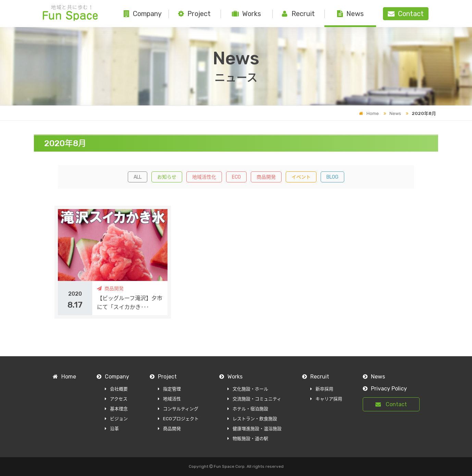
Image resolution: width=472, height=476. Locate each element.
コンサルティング (178, 409)
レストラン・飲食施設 (252, 419)
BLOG (332, 177)
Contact (391, 404)
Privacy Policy (385, 389)
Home (369, 113)
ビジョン (116, 419)
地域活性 (169, 399)
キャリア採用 (326, 399)
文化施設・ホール (248, 389)
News (350, 14)
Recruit (298, 14)
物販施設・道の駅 (248, 439)
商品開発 (266, 177)
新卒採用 (322, 389)
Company (143, 14)
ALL (138, 177)
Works (246, 14)
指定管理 (169, 389)
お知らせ (167, 177)
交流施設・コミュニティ (254, 399)
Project (194, 14)
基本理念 (116, 409)
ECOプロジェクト (178, 419)
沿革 (112, 429)
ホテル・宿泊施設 (248, 409)
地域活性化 (204, 177)
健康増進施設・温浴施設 (254, 429)
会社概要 (116, 389)
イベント (301, 177)
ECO (236, 177)
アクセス (116, 399)
